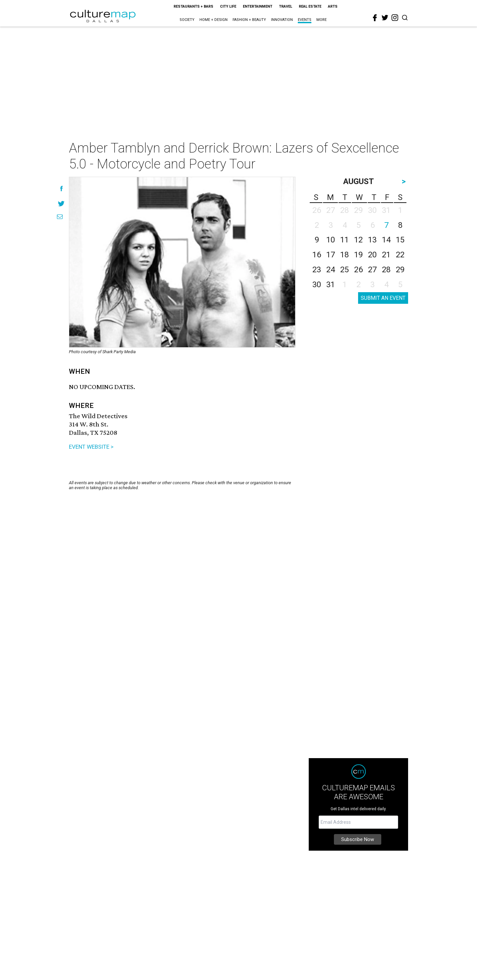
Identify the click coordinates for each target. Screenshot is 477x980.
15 (400, 240)
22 (400, 255)
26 (358, 270)
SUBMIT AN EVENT (383, 298)
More (321, 20)
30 (317, 285)
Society (187, 20)
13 (372, 240)
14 (386, 240)
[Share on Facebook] (61, 189)
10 (331, 240)
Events (305, 20)
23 (317, 270)
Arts (333, 6)
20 (372, 255)
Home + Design (213, 20)
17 (331, 255)
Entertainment (258, 6)
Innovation (282, 20)
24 (331, 270)
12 (358, 240)
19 (358, 255)
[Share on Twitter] (61, 203)
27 (372, 270)
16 (317, 255)
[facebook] (375, 18)
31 (331, 285)
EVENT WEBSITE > (91, 447)
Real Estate (310, 6)
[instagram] (395, 18)
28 (386, 270)
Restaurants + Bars (193, 6)
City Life (228, 6)
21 (386, 255)
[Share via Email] (60, 217)
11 (344, 240)
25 (344, 270)
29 (400, 270)
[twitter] (385, 18)
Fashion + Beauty (249, 20)
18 (344, 255)
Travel (286, 6)
